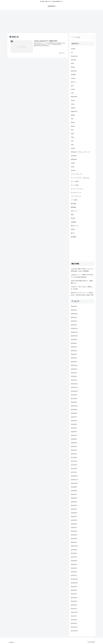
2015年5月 (74, 531)
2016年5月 (74, 502)
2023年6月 (74, 351)
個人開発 (73, 204)
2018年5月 (74, 443)
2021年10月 (74, 391)
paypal (73, 115)
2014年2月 (74, 572)
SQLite (73, 126)
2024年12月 (74, 329)
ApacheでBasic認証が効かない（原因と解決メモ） (82, 282)
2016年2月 (74, 513)
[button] (93, 37)
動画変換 (73, 207)
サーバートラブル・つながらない (80, 178)
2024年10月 (74, 336)
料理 (72, 215)
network (73, 108)
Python (73, 122)
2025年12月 (74, 314)
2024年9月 (74, 340)
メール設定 (74, 200)
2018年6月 (74, 439)
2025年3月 (74, 321)
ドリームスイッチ (76, 196)
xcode (73, 167)
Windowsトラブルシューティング (80, 152)
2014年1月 (74, 575)
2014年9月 (74, 550)
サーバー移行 (75, 181)
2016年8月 (74, 491)
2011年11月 (74, 627)
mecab (73, 100)
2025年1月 (74, 325)
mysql (73, 104)
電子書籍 (73, 237)
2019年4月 (74, 428)
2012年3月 (74, 623)
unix (72, 141)
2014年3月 (74, 568)
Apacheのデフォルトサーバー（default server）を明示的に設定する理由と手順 (82, 294)
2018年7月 (74, 435)
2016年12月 (74, 476)
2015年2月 (74, 542)
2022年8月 (74, 369)
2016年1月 (74, 517)
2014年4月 (74, 564)
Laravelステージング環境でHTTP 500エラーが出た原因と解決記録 (82, 276)
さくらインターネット (77, 189)
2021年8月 (74, 399)
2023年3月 (74, 358)
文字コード (74, 211)
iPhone (73, 67)
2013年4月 (74, 598)
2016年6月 (74, 498)
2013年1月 (74, 609)
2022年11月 (74, 365)
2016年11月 (74, 480)
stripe (72, 134)
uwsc (72, 145)
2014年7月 (74, 557)
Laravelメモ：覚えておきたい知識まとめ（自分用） (82, 288)
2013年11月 (74, 583)
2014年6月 (74, 561)
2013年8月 (74, 590)
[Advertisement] (52, 22)
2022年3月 (74, 380)
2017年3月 (74, 469)
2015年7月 (74, 528)
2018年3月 (74, 450)
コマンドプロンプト (77, 174)
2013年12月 (74, 579)
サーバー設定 (75, 185)
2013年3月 (74, 601)
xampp (73, 163)
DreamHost (74, 56)
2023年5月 (74, 354)
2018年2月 (74, 454)
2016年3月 (74, 509)
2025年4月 (74, 317)
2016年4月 (74, 505)
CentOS (73, 49)
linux (72, 86)
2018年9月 (74, 432)
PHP (72, 119)
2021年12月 (74, 384)
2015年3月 (74, 539)
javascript (74, 71)
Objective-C (74, 111)
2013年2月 (74, 605)
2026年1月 (74, 310)
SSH (72, 130)
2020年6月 (74, 402)
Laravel (73, 78)
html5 (72, 64)
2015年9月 (74, 520)
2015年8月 (74, 524)
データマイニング (76, 193)
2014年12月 (74, 546)
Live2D (73, 89)
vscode (73, 148)
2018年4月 (74, 447)
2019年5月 (74, 424)
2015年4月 (74, 535)
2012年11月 (74, 612)
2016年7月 (74, 494)
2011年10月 (74, 631)
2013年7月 (74, 594)
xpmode (73, 170)
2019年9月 (74, 410)
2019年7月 (74, 417)
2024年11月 (74, 332)
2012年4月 (74, 620)
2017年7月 (74, 461)
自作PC (73, 229)
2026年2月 (74, 306)
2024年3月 (74, 343)
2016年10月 (74, 483)
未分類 (73, 218)
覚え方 (73, 233)
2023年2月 (74, 362)
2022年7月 (74, 373)
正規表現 (73, 222)
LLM (72, 93)
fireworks (73, 60)
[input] (82, 37)
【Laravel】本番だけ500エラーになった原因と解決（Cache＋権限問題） (82, 270)
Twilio (72, 137)
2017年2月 (74, 472)
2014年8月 (74, 553)
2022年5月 (74, 376)
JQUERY (73, 75)
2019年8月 (74, 413)
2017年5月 (74, 465)
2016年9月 (74, 487)
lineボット (74, 82)
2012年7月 (74, 616)
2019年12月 (74, 406)
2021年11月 (74, 387)
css (72, 52)
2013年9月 (74, 587)
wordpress (74, 156)
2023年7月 (74, 347)
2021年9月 (74, 395)
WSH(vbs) (74, 159)
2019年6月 (74, 421)
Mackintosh (74, 97)
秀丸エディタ (75, 226)
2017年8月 (74, 458)
